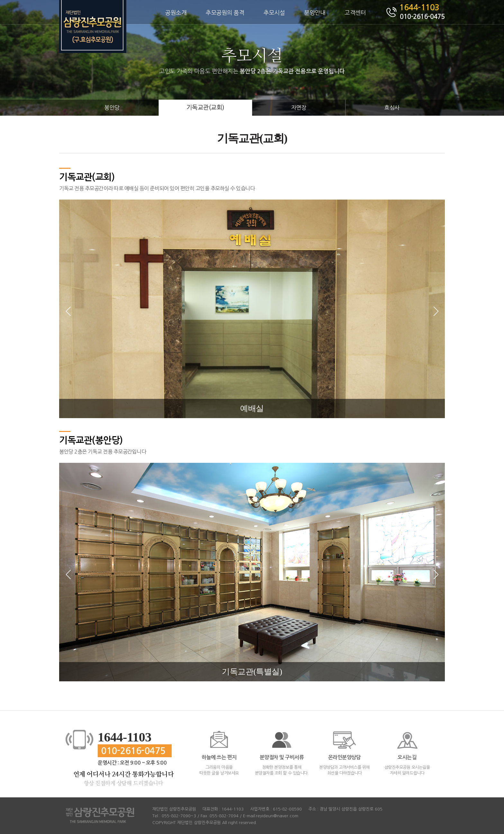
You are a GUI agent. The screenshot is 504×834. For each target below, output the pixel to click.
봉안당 (112, 108)
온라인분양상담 (345, 757)
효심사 (392, 108)
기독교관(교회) (205, 108)
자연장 (299, 108)
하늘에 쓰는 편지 (219, 757)
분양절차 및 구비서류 (282, 757)
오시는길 (407, 757)
